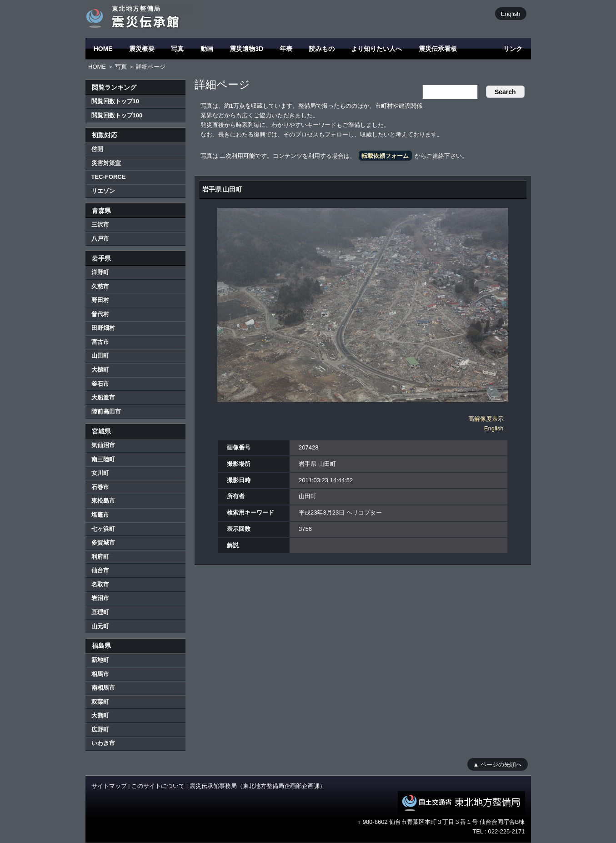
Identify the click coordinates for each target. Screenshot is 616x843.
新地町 (100, 660)
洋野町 (100, 272)
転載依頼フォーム (385, 156)
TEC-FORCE (109, 177)
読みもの (322, 49)
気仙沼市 (103, 445)
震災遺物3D (246, 49)
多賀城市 (103, 543)
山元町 (100, 626)
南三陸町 (103, 459)
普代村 (100, 314)
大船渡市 (103, 397)
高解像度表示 (486, 419)
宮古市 (100, 342)
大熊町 (100, 715)
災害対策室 (106, 163)
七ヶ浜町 (103, 529)
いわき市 (103, 743)
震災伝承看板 (438, 49)
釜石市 (100, 384)
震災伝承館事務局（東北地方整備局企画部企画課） (258, 786)
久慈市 (100, 286)
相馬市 (100, 674)
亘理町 (100, 612)
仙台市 (100, 570)
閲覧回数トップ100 (117, 115)
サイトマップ (109, 786)
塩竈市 (100, 515)
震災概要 (142, 49)
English (511, 13)
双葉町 (100, 702)
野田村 (100, 300)
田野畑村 (103, 328)
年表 (286, 49)
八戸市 (100, 239)
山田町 (100, 356)
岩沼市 (100, 598)
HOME (103, 49)
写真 (177, 49)
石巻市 (100, 487)
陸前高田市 (106, 411)
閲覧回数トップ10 (115, 101)
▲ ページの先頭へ (498, 764)
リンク (513, 49)
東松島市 (103, 501)
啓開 (97, 149)
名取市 (100, 584)
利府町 (100, 557)
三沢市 (100, 225)
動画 (207, 49)
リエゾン (103, 191)
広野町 (100, 729)
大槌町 (100, 370)
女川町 (100, 473)
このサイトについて (158, 786)
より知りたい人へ (376, 49)
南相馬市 (103, 688)
